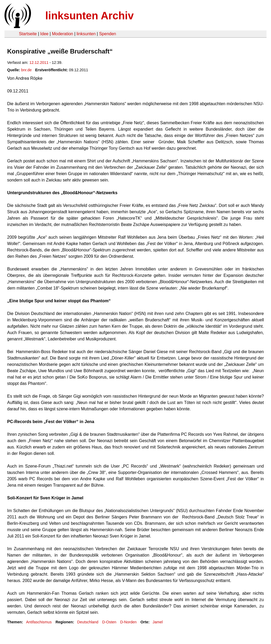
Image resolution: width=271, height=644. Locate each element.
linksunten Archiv (89, 16)
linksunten (86, 34)
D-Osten (109, 622)
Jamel (158, 622)
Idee (44, 34)
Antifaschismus (39, 622)
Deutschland (88, 622)
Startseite (28, 34)
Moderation (62, 34)
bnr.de (26, 70)
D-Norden (128, 622)
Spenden (107, 34)
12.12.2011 (39, 63)
